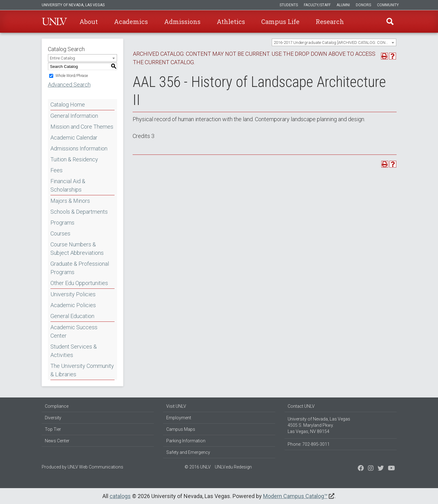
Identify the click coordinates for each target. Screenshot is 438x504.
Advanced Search (69, 85)
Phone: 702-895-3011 (309, 444)
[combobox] (334, 42)
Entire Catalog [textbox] (62, 58)
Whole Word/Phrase (72, 76)
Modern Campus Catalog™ (295, 496)
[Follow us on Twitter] (371, 469)
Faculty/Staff (317, 5)
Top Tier (53, 429)
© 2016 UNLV (198, 467)
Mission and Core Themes (82, 127)
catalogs (120, 496)
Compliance (57, 406)
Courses (60, 233)
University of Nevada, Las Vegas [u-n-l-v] (73, 5)
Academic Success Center (74, 331)
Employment (179, 418)
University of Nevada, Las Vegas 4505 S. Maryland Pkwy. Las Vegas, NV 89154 (319, 425)
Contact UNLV (301, 406)
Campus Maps (181, 429)
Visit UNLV (176, 406)
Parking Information (186, 441)
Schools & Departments (79, 212)
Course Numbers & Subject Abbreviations (77, 249)
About (89, 21)
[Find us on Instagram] (381, 469)
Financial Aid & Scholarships (68, 185)
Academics (131, 21)
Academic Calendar (74, 138)
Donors (363, 5)
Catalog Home (68, 105)
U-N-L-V (54, 21)
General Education (72, 316)
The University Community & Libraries (82, 370)
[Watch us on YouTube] (391, 469)
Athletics (231, 21)
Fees (57, 170)
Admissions (182, 21)
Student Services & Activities (74, 351)
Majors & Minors (70, 201)
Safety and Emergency (188, 452)
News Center (57, 441)
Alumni (343, 5)
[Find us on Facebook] (361, 469)
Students (289, 5)
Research (330, 21)
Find (390, 21)
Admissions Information (79, 148)
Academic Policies (73, 305)
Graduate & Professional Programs (80, 268)
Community (388, 5)
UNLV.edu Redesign (233, 467)
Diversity (53, 418)
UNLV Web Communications (95, 467)
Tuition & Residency (74, 159)
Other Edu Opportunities (79, 283)
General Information (74, 116)
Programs (62, 223)
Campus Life (280, 21)
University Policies (73, 294)
